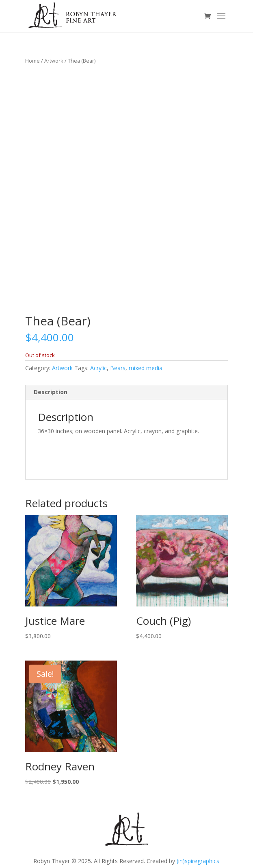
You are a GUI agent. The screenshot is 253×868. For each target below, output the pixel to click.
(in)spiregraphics (198, 861)
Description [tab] (51, 392)
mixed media (146, 368)
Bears (118, 368)
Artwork (54, 61)
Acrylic (98, 368)
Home (32, 61)
